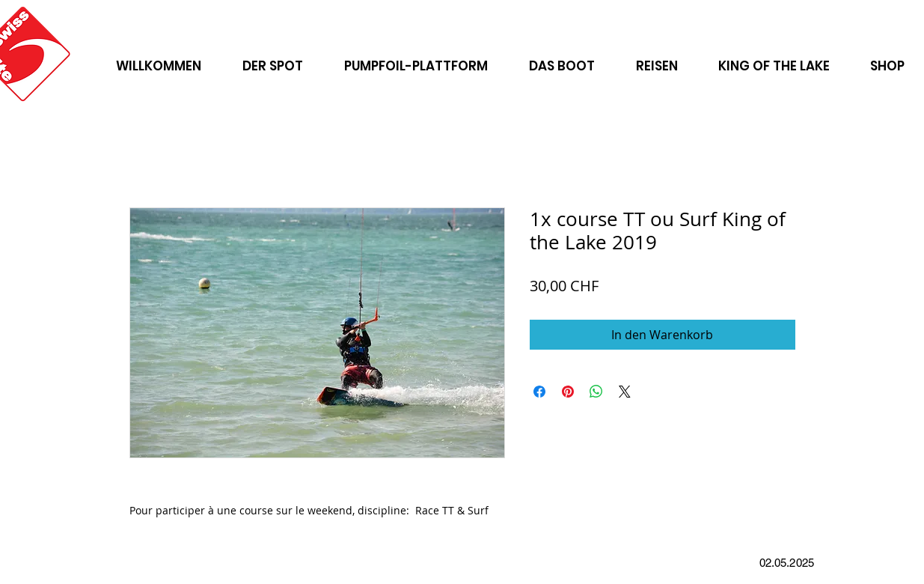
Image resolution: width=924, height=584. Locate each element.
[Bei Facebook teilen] (539, 392)
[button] (657, 59)
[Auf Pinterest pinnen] (568, 392)
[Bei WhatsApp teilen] (596, 392)
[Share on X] (625, 392)
